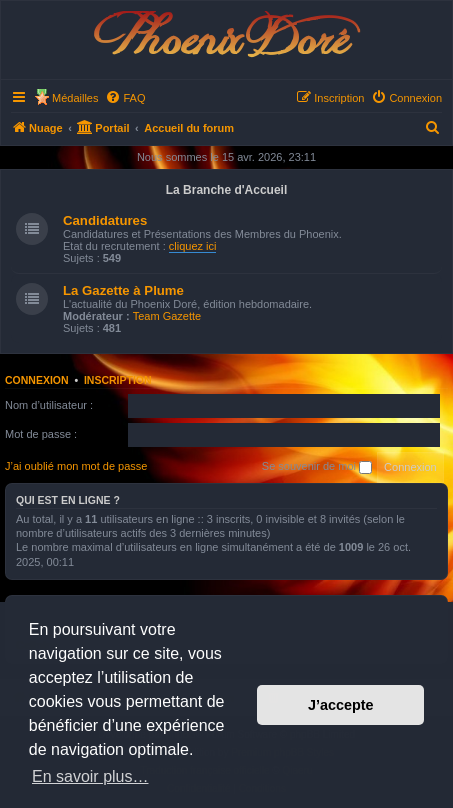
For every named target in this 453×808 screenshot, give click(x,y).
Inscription (118, 380)
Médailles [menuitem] (75, 98)
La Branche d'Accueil (227, 190)
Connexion (37, 380)
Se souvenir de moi (317, 467)
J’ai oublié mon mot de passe (76, 466)
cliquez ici (193, 246)
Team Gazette (167, 316)
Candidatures (105, 220)
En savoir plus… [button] (90, 776)
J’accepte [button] (341, 705)
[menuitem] (125, 98)
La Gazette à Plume (123, 290)
